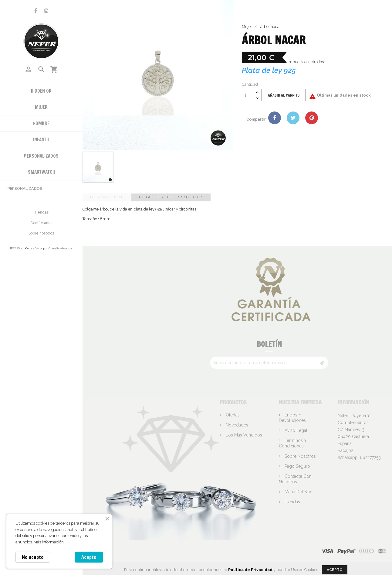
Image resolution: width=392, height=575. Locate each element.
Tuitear (293, 118)
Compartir (275, 118)
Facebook (36, 11)
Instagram (46, 11)
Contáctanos (41, 223)
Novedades (236, 425)
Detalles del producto (171, 197)
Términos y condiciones (293, 443)
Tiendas (41, 212)
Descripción (106, 197)
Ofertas (232, 415)
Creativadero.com (61, 248)
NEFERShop (17, 248)
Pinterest (312, 118)
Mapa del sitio (298, 492)
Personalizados (25, 188)
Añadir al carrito (284, 95)
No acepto (33, 557)
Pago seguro (297, 466)
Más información (49, 542)
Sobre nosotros (41, 233)
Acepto (89, 557)
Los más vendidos (243, 435)
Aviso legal (295, 430)
